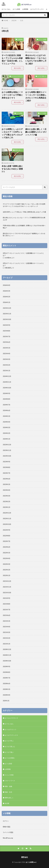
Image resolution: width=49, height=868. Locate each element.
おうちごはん (6, 9)
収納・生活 (8, 792)
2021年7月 (7, 610)
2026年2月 (7, 297)
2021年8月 (7, 604)
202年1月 (6, 701)
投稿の (7, 827)
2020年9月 (7, 666)
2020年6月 (7, 684)
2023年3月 (7, 496)
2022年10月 (7, 524)
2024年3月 (7, 427)
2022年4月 (7, 558)
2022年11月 (7, 519)
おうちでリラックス (37, 9)
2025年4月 (7, 354)
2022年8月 (7, 536)
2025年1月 (7, 371)
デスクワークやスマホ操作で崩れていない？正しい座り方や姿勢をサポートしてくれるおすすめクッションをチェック (24, 205)
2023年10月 (7, 456)
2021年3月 (7, 632)
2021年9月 (7, 598)
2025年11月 (7, 314)
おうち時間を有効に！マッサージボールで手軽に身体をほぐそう (12, 95)
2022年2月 (7, 570)
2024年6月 (7, 410)
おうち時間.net (31, 862)
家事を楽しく (19, 150)
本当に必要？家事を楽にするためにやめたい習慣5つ (12, 169)
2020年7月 (7, 678)
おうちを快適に (10, 758)
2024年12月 (7, 376)
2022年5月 (7, 553)
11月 (22, 20)
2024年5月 (7, 416)
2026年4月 (7, 285)
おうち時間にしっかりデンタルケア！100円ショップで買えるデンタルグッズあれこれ (12, 133)
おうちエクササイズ (17, 76)
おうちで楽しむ (42, 76)
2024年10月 (7, 388)
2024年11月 (7, 382)
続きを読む (18, 68)
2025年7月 (7, 336)
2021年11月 (7, 587)
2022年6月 (7, 547)
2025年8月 (7, 331)
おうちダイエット (11, 729)
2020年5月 (7, 689)
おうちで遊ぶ (9, 752)
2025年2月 (7, 365)
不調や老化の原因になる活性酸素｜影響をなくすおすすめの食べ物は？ (24, 227)
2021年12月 (7, 581)
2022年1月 (7, 575)
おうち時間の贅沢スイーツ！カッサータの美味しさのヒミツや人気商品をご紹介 (36, 96)
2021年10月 (7, 593)
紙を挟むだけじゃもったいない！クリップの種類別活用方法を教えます (24, 219)
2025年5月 (7, 348)
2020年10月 (7, 661)
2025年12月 (7, 308)
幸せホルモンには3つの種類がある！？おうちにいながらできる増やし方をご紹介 (36, 59)
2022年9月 (7, 530)
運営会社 (25, 857)
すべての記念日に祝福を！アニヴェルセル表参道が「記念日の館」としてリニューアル (12, 59)
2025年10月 (7, 319)
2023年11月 (7, 450)
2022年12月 (7, 513)
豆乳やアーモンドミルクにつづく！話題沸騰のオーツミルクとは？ (23, 254)
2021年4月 (7, 627)
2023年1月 (7, 507)
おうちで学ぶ (9, 741)
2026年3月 (7, 291)
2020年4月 (7, 695)
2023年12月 (7, 445)
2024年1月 (7, 439)
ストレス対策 (42, 39)
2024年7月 (7, 405)
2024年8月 (7, 399)
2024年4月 (7, 422)
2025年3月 (7, 359)
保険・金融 (8, 786)
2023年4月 (7, 490)
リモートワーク (10, 781)
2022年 (14, 20)
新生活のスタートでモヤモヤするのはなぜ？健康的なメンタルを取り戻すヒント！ (24, 235)
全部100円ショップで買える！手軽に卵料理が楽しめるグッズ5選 (24, 212)
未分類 (7, 803)
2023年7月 (7, 473)
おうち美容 (16, 9)
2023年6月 (7, 479)
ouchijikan (8, 258)
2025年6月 (7, 342)
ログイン (6, 821)
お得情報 (25, 9)
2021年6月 (7, 615)
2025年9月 (7, 325)
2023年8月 (7, 467)
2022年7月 (7, 541)
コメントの (8, 832)
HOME (6, 20)
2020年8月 (7, 672)
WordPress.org (8, 838)
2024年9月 (7, 393)
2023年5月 (7, 484)
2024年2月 (7, 433)
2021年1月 (7, 644)
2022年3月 (7, 564)
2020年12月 (7, 649)
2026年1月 (7, 302)
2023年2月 (7, 501)
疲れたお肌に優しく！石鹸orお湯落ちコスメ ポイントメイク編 (36, 132)
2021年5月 (7, 621)
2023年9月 (7, 462)
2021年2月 (7, 638)
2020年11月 (7, 655)
